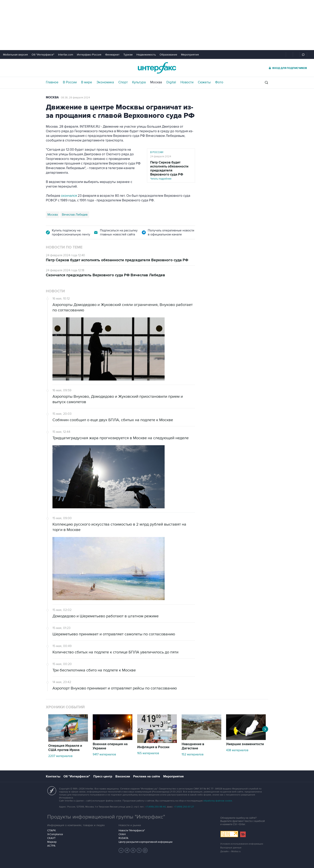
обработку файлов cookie (218, 801)
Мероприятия (190, 55)
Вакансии (123, 776)
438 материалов (237, 750)
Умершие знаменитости (245, 744)
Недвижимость (146, 55)
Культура (139, 82)
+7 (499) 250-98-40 (156, 807)
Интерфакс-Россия (89, 55)
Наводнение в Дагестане (193, 746)
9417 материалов (104, 754)
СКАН (122, 834)
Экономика (105, 82)
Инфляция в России (153, 747)
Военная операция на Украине (110, 746)
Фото (219, 82)
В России (70, 82)
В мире (87, 82)
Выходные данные (231, 848)
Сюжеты (204, 82)
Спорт (123, 82)
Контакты (53, 776)
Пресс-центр (103, 776)
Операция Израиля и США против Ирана (65, 748)
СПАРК (52, 831)
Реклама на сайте (147, 776)
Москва (156, 82)
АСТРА (51, 846)
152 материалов (193, 754)
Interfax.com (66, 55)
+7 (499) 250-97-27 (184, 807)
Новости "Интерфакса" (132, 831)
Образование (168, 55)
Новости (187, 82)
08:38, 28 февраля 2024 (75, 98)
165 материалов (148, 753)
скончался (69, 196)
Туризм (128, 55)
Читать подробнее (171, 170)
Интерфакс (157, 68)
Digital (171, 82)
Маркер (52, 842)
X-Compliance (55, 834)
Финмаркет (112, 55)
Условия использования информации (242, 844)
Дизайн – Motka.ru (230, 851)
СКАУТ (51, 838)
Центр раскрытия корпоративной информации (145, 842)
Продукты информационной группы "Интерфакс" (106, 817)
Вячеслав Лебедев (75, 215)
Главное (52, 82)
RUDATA (123, 838)
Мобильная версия (15, 55)
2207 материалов (60, 756)
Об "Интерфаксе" (43, 55)
